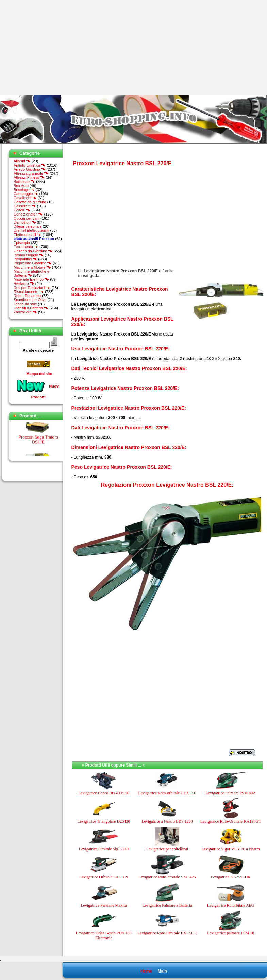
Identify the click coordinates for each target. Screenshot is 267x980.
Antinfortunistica (30, 165)
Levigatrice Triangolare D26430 (104, 821)
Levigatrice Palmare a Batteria (167, 905)
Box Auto (21, 186)
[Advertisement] (57, 48)
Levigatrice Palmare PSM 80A (231, 793)
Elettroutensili (28, 235)
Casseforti (25, 206)
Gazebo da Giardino (33, 251)
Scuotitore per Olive (30, 300)
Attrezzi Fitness (29, 177)
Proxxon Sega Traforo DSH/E (38, 441)
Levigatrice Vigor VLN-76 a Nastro (230, 849)
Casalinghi (25, 198)
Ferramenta (26, 247)
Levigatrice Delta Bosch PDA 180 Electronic (104, 935)
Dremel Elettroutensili (31, 230)
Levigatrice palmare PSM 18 (231, 933)
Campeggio (26, 194)
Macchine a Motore (32, 267)
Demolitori (25, 222)
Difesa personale (28, 226)
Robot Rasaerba (27, 296)
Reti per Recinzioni (32, 288)
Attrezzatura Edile (31, 173)
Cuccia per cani (27, 218)
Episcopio (22, 243)
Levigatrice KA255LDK (231, 877)
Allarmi (22, 161)
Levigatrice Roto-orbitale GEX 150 (167, 793)
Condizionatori (28, 214)
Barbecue (24, 182)
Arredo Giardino (30, 169)
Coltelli (22, 210)
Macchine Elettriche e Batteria (31, 273)
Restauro (24, 283)
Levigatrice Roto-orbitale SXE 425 (167, 877)
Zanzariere (25, 312)
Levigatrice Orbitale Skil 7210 (104, 849)
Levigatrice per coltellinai (167, 849)
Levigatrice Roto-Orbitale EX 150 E (167, 933)
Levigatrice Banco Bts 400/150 (104, 793)
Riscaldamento (29, 292)
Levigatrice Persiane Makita (104, 905)
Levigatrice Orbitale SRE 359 (104, 877)
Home (146, 971)
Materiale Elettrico (31, 279)
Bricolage (24, 190)
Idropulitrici (25, 259)
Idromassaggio (29, 255)
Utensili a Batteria (31, 308)
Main (162, 971)
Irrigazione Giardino (33, 263)
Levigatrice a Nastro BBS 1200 (167, 821)
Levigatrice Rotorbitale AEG (231, 905)
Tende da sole (25, 304)
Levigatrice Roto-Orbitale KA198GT (231, 821)
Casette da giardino (30, 202)
